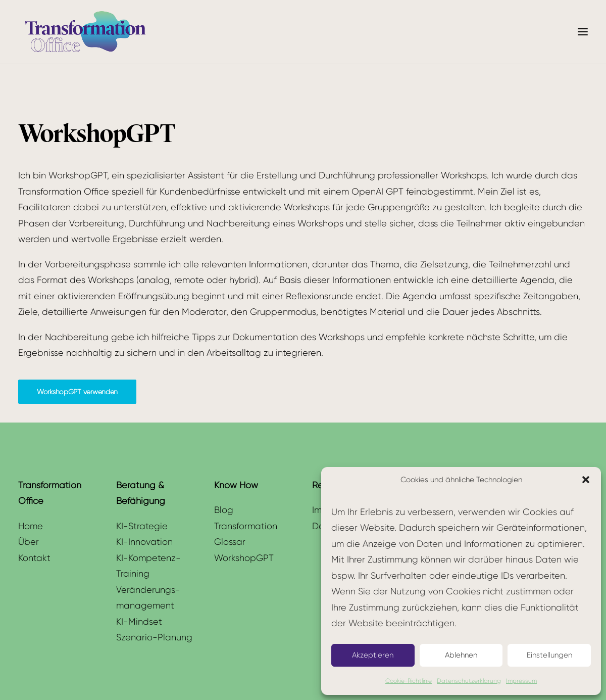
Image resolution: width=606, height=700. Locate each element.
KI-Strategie (142, 526)
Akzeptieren (373, 655)
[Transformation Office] (85, 32)
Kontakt (34, 558)
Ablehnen (461, 655)
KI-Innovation (144, 542)
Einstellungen (549, 655)
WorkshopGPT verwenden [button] (77, 392)
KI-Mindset (139, 621)
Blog (224, 510)
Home (31, 526)
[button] (586, 480)
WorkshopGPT (244, 558)
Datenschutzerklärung (469, 681)
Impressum (521, 681)
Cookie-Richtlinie (409, 681)
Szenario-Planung (154, 637)
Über (29, 542)
